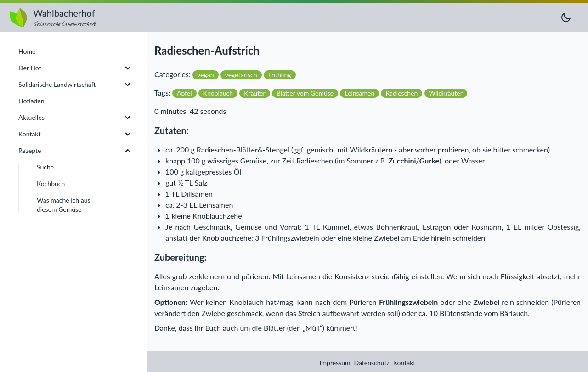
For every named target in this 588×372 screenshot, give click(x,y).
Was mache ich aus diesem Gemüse (64, 205)
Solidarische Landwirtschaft (57, 84)
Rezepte (30, 150)
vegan (205, 75)
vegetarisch (241, 75)
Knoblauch (218, 93)
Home (27, 51)
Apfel (184, 93)
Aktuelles (31, 117)
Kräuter (255, 93)
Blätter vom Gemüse (305, 93)
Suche (45, 167)
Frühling (280, 75)
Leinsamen (359, 93)
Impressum (335, 363)
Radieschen (401, 93)
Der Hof (30, 68)
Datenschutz (372, 363)
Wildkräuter (446, 93)
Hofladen (31, 101)
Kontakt (404, 363)
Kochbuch (51, 183)
